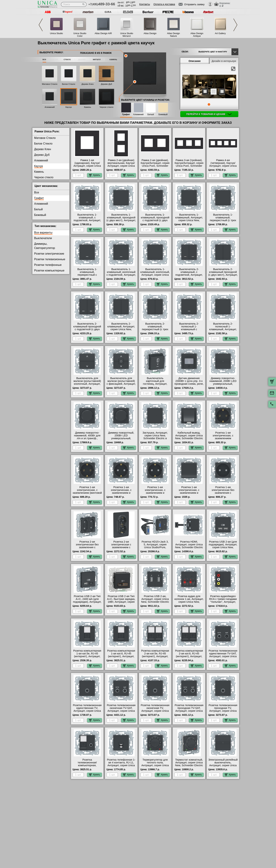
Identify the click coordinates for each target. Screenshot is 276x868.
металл (97, 59)
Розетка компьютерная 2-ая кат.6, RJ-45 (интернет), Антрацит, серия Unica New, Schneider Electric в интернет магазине (189, 658)
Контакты (145, 4)
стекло (67, 59)
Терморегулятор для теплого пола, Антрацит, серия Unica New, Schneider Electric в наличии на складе (155, 765)
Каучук (69, 107)
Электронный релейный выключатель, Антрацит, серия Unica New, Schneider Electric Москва (223, 765)
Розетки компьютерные (49, 270)
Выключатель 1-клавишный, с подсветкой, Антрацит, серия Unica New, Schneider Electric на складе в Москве (87, 222)
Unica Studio (57, 33)
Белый (151, 115)
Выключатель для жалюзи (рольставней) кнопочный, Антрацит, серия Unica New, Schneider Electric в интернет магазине (87, 385)
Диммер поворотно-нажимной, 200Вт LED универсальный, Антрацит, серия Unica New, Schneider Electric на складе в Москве (223, 385)
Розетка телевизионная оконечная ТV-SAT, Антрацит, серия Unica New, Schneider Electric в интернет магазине (121, 711)
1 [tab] (209, 104)
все (44, 59)
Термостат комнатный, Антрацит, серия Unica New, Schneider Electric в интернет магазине (189, 764)
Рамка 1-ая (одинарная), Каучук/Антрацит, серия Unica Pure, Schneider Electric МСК (87, 166)
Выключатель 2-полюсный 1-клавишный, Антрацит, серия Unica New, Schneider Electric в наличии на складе (223, 331)
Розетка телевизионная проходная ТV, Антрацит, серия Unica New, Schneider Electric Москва (223, 711)
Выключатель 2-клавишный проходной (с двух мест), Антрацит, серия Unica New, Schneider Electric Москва (223, 276)
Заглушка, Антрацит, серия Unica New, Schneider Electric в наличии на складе (155, 437)
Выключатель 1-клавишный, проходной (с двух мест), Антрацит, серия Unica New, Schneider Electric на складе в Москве (121, 222)
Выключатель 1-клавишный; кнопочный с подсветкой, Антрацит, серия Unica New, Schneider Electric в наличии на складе (121, 276)
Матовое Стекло (50, 84)
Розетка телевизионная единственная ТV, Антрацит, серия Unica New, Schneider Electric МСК (87, 711)
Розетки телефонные (48, 265)
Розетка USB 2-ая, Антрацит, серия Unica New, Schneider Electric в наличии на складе (155, 600)
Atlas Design (150, 33)
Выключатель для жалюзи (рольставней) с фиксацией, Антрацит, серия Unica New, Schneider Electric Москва (121, 385)
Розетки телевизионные (50, 259)
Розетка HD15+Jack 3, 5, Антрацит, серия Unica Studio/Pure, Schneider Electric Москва (155, 547)
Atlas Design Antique (197, 35)
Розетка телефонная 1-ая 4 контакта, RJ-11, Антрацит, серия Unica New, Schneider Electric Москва (121, 765)
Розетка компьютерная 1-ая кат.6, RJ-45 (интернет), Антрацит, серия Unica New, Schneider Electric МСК (121, 656)
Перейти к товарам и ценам (209, 114)
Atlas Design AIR (103, 33)
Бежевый (163, 115)
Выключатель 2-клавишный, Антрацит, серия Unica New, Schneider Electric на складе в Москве (121, 329)
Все (37, 192)
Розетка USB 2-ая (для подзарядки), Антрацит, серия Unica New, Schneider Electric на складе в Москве (223, 547)
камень (113, 59)
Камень (87, 107)
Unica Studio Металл (127, 35)
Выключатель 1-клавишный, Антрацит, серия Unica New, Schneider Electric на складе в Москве (189, 220)
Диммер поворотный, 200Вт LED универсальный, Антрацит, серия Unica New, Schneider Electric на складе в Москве (121, 440)
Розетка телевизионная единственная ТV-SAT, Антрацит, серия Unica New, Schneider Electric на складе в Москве (223, 656)
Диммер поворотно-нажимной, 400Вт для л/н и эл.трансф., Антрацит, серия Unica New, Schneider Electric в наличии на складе (87, 440)
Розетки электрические (49, 254)
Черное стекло (106, 107)
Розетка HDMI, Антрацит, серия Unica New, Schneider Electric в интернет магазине (189, 546)
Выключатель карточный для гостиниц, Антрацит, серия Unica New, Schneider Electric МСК (155, 384)
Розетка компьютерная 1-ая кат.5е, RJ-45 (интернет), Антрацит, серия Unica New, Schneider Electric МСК (87, 656)
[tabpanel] (209, 87)
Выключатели (43, 238)
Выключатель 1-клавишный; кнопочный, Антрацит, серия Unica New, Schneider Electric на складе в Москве (155, 275)
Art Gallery (220, 33)
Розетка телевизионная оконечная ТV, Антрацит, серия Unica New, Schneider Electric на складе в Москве (155, 711)
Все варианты (43, 233)
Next (235, 25)
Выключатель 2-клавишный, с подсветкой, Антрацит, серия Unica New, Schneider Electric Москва (189, 276)
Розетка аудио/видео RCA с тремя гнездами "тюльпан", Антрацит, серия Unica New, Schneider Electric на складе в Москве (223, 603)
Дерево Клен (88, 84)
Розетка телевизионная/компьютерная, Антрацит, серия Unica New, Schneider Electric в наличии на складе (87, 767)
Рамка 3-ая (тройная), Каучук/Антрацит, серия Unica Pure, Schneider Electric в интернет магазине (189, 166)
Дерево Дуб (106, 84)
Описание (195, 61)
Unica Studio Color (80, 35)
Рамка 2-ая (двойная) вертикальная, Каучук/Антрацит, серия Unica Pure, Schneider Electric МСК (121, 166)
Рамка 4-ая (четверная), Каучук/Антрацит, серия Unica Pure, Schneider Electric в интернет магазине (223, 166)
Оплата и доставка (164, 4)
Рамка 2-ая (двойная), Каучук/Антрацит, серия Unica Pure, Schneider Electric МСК (155, 164)
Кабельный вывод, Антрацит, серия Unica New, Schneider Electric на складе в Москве (189, 437)
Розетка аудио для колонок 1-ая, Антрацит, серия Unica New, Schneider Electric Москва (189, 602)
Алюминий (50, 107)
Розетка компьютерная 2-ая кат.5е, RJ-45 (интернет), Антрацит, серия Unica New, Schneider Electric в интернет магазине (155, 658)
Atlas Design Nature (173, 35)
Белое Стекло (69, 84)
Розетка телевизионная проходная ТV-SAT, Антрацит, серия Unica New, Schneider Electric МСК (189, 711)
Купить (95, 175)
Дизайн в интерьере (224, 61)
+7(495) (102, 4)
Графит (126, 115)
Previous (41, 25)
